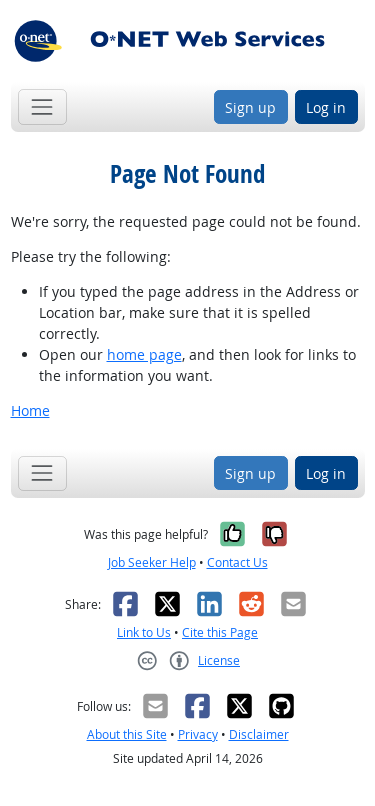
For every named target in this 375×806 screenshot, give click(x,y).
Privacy (198, 734)
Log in (326, 107)
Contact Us (237, 562)
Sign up (250, 107)
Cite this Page (220, 632)
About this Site (127, 734)
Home (30, 410)
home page (144, 354)
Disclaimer (259, 734)
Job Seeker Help (152, 562)
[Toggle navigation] (42, 106)
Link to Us (144, 632)
